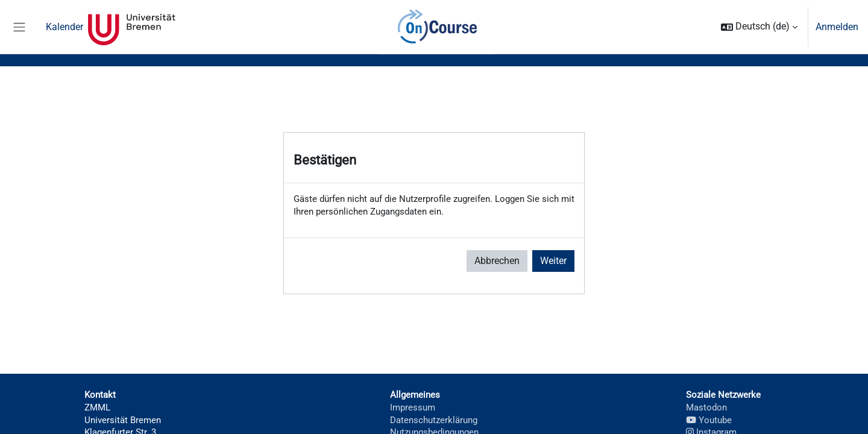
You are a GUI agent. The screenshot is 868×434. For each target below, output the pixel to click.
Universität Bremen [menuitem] (132, 27)
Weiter (553, 263)
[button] (759, 27)
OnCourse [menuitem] (437, 27)
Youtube (709, 424)
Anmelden (837, 27)
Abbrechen (497, 263)
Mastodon (706, 410)
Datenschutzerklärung (432, 424)
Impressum (410, 410)
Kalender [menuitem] (64, 27)
